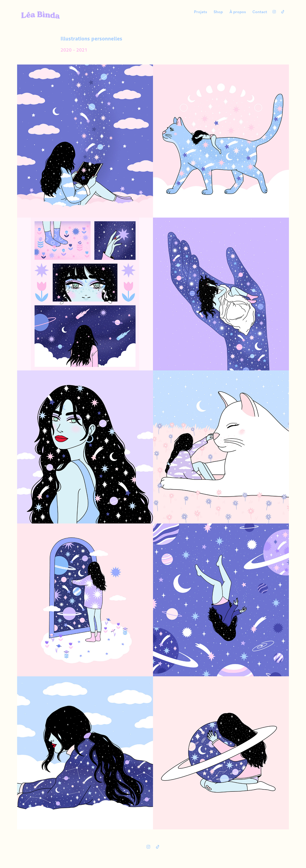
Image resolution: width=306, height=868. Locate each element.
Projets (200, 11)
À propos (238, 11)
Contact (260, 11)
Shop (218, 11)
